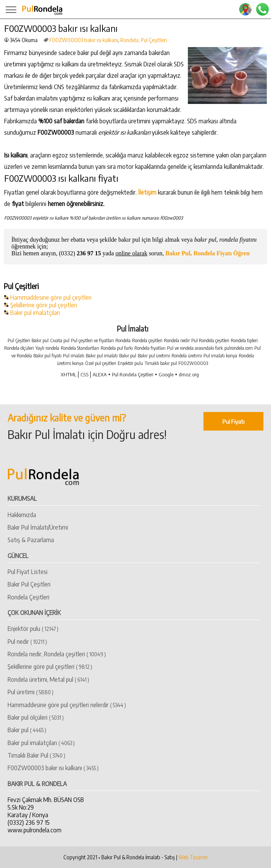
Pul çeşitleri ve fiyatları (92, 340)
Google (166, 374)
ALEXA (100, 374)
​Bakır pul (27, 730)
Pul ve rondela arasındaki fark (195, 348)
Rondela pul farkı (117, 348)
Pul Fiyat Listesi (28, 572)
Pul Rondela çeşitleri (210, 340)
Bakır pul (40, 340)
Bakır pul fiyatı (47, 356)
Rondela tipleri (244, 340)
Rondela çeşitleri (147, 340)
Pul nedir (27, 642)
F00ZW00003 (193, 363)
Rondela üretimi (187, 356)
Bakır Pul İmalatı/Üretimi (38, 527)
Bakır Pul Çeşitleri (29, 584)
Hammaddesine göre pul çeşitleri (51, 297)
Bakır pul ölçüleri (36, 717)
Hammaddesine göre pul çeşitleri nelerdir (67, 705)
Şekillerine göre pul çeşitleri (44, 305)
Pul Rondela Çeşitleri (133, 374)
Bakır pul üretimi (154, 356)
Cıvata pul (60, 340)
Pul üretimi (31, 692)
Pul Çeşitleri (19, 340)
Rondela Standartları (80, 348)
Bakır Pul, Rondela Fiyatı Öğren (208, 253)
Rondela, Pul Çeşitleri (144, 40)
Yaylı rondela (47, 348)
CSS (84, 374)
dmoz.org (189, 374)
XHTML (69, 374)
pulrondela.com (239, 348)
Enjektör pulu (130, 363)
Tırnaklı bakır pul (161, 363)
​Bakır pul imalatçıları (41, 743)
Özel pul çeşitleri (101, 363)
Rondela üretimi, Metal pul (48, 679)
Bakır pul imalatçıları (35, 313)
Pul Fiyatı (233, 421)
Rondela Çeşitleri (28, 597)
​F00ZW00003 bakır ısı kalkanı (84, 40)
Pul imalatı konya (220, 356)
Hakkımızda (22, 515)
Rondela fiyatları (150, 348)
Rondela (123, 340)
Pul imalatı (74, 356)
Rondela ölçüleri (19, 348)
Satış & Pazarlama (31, 540)
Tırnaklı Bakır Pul (36, 755)
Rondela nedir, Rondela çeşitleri (57, 654)
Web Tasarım (193, 857)
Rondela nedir (177, 340)
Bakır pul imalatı (102, 356)
